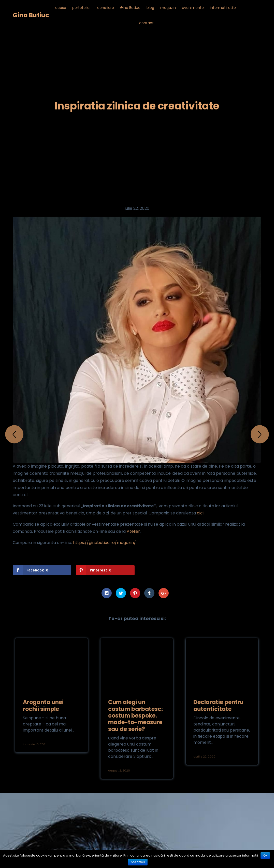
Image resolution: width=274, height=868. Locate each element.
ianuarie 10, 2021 (35, 744)
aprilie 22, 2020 (204, 757)
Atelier (133, 531)
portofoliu (81, 8)
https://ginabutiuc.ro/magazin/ (104, 543)
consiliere (106, 8)
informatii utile (223, 8)
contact (146, 23)
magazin (168, 8)
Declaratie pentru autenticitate (218, 706)
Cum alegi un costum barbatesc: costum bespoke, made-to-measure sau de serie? (135, 716)
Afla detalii (138, 862)
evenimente (193, 8)
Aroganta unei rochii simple (43, 706)
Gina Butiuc (31, 15)
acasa (61, 8)
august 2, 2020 (119, 771)
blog (150, 8)
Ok (265, 856)
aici (200, 513)
